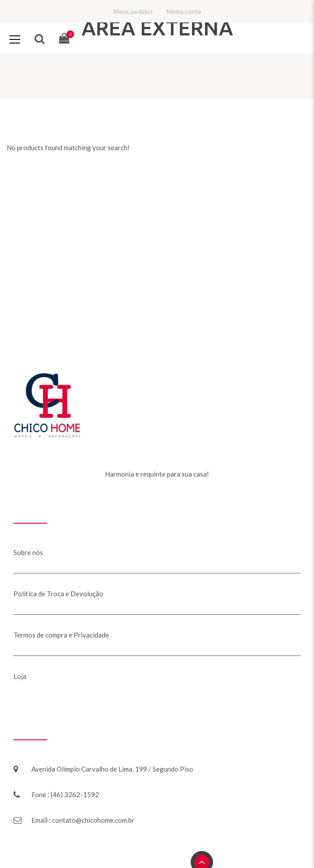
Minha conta (184, 11)
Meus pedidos (133, 11)
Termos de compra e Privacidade (61, 635)
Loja (20, 676)
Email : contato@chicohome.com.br (83, 820)
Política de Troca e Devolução (58, 594)
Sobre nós (28, 552)
